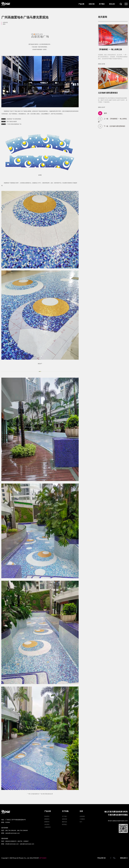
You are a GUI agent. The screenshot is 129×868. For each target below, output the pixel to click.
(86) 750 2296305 (22, 830)
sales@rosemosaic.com (12, 833)
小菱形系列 (47, 827)
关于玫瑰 (65, 811)
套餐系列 (47, 822)
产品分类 (81, 4)
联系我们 (64, 824)
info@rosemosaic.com (12, 844)
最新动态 (64, 822)
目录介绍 (92, 4)
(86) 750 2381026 (11, 830)
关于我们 (102, 4)
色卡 (81, 822)
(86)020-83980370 (11, 841)
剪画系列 (47, 816)
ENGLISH (112, 4)
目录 (81, 811)
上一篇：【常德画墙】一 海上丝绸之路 (112, 120)
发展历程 (64, 819)
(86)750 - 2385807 (23, 841)
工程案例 (82, 819)
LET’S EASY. (43, 858)
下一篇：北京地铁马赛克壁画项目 (114, 126)
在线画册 (82, 816)
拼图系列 (47, 819)
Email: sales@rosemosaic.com (118, 821)
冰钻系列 (47, 824)
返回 (105, 113)
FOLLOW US (101, 858)
